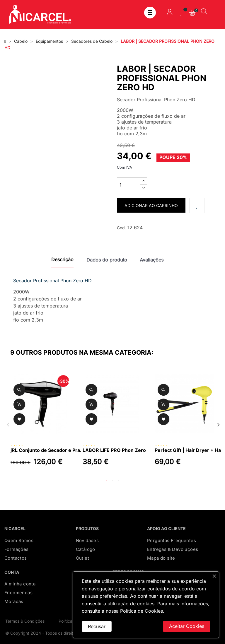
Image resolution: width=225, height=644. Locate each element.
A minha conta (20, 584)
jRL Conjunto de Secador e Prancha (47, 450)
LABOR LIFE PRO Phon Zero (114, 450)
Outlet (82, 558)
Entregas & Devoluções (173, 549)
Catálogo (86, 549)
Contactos (16, 558)
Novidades (87, 540)
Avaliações (152, 260)
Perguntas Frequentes (172, 540)
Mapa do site (161, 558)
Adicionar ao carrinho (151, 205)
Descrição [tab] (62, 259)
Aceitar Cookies (187, 626)
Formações (17, 549)
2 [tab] (112, 480)
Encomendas (18, 593)
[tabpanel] (40, 424)
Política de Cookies (142, 611)
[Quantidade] (129, 185)
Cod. (121, 228)
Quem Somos (19, 540)
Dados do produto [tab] (107, 260)
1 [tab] (107, 480)
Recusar (97, 626)
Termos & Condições (25, 621)
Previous (7, 424)
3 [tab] (118, 480)
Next (218, 424)
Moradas (14, 601)
